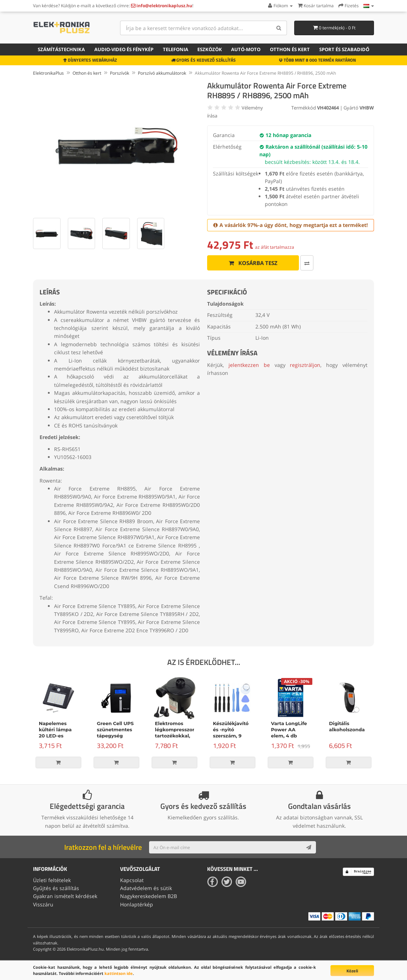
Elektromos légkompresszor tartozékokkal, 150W (175, 733)
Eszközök (210, 49)
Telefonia (176, 49)
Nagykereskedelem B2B (149, 896)
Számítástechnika (61, 49)
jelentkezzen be (249, 365)
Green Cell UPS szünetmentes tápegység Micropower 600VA (115, 736)
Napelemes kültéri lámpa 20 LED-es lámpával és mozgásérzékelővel (62, 736)
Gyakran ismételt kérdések (65, 896)
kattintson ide (119, 973)
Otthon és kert (290, 49)
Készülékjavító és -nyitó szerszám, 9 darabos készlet (232, 733)
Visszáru (43, 904)
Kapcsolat (132, 880)
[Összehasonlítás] (307, 263)
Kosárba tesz (253, 263)
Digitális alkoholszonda (347, 726)
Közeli (352, 971)
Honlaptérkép (137, 904)
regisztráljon (305, 365)
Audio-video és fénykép (124, 49)
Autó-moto (246, 49)
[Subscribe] (309, 847)
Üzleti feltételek (52, 880)
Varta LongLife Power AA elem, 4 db (289, 729)
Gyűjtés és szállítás (56, 888)
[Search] (279, 28)
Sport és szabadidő (344, 49)
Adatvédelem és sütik (146, 888)
